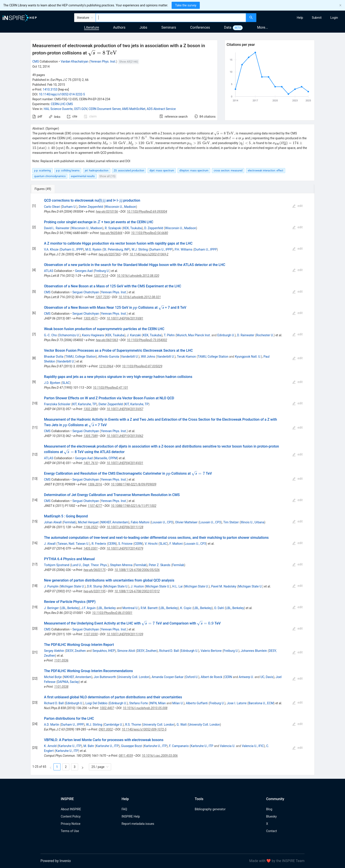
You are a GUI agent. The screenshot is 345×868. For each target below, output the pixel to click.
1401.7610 (91, 463)
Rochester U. (265, 335)
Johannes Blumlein (254, 651)
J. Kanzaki (134, 335)
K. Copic (186, 608)
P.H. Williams (184, 249)
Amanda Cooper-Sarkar (168, 677)
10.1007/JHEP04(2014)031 (125, 463)
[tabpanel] (172, 484)
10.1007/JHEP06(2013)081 (125, 318)
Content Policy (71, 816)
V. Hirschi (151, 544)
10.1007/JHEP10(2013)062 (125, 436)
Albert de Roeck (211, 677)
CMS (36, 61)
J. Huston (137, 586)
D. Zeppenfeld (154, 228)
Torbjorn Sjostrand (57, 565)
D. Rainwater (246, 335)
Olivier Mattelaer (186, 522)
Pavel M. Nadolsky (224, 586)
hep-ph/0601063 (107, 340)
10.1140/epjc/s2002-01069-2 (149, 254)
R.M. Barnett (149, 608)
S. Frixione (126, 544)
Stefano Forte (139, 703)
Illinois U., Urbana (252, 522)
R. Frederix (99, 544)
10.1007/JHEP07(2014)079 (125, 548)
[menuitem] (300, 18)
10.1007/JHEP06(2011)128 (125, 527)
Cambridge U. (113, 725)
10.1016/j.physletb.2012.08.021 (140, 297)
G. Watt (182, 725)
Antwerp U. (246, 677)
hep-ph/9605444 (111, 233)
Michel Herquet (88, 522)
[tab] (45, 189)
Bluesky (271, 816)
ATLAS (49, 271)
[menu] (301, 18)
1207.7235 (103, 297)
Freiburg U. (102, 271)
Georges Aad (84, 271)
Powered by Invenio (56, 861)
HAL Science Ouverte (58, 109)
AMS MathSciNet (134, 109)
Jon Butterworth (105, 677)
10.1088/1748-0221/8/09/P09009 (134, 484)
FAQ (124, 809)
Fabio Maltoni (140, 522)
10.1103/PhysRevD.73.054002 (147, 340)
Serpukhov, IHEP (104, 651)
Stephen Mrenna (121, 565)
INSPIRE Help (131, 816)
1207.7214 (101, 276)
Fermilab (70, 522)
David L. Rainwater (57, 228)
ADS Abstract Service (161, 109)
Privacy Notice (71, 824)
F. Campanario (179, 746)
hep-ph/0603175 (95, 570)
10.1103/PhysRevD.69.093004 (147, 212)
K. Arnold (50, 746)
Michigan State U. (73, 586)
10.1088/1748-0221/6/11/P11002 (134, 506)
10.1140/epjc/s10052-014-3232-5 (62, 94)
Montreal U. (130, 608)
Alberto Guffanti (197, 703)
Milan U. (178, 703)
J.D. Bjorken (52, 383)
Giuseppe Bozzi (132, 746)
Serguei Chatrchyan (86, 292)
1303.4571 (91, 318)
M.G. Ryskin (93, 249)
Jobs (143, 27)
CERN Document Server (105, 109)
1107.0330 (91, 634)
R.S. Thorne (133, 725)
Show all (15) (107, 176)
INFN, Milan (158, 703)
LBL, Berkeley (70, 608)
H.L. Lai (177, 586)
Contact (271, 831)
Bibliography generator (210, 809)
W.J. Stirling (140, 249)
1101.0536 (61, 660)
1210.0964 (106, 366)
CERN (112, 544)
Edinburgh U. (226, 335)
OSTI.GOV (81, 109)
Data (228, 27)
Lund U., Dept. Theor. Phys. (89, 565)
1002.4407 (107, 708)
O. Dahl (219, 608)
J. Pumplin (51, 586)
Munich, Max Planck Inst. (194, 335)
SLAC (66, 383)
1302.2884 (91, 409)
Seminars (169, 27)
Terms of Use (70, 831)
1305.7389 (91, 436)
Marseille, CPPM (106, 458)
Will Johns (148, 357)
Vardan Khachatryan (75, 61)
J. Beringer (51, 608)
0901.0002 (106, 729)
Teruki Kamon (186, 357)
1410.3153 (50, 89)
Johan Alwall (53, 522)
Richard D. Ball (169, 651)
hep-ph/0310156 (107, 212)
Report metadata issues (138, 824)
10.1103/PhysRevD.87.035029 (142, 366)
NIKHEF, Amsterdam (114, 522)
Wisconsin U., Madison (120, 207)
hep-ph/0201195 (94, 591)
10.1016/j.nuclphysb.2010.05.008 (145, 708)
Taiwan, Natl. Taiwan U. (73, 544)
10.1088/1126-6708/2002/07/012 (137, 591)
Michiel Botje (53, 677)
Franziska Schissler (57, 404)
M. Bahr (89, 746)
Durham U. (69, 207)
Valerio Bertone (211, 651)
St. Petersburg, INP (116, 249)
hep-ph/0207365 (110, 254)
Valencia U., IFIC (253, 746)
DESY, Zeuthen (76, 651)
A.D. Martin (52, 725)
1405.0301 (91, 548)
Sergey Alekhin (54, 651)
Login (334, 18)
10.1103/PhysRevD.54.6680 (150, 233)
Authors (119, 27)
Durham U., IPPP (72, 249)
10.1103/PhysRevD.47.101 (110, 388)
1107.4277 (95, 506)
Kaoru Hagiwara (93, 335)
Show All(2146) (129, 62)
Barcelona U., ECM (261, 703)
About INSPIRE (71, 809)
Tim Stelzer (231, 522)
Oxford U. (192, 677)
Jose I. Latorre (237, 703)
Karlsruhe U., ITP (70, 746)
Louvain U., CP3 (162, 522)
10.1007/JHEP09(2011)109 (125, 634)
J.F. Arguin (89, 608)
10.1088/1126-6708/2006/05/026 (137, 570)
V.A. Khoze (51, 249)
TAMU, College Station (81, 357)
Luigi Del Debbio (96, 703)
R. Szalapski (113, 228)
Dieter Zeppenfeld (91, 207)
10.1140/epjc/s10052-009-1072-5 (144, 729)
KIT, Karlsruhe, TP (84, 404)
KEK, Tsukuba (132, 228)
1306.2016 (95, 484)
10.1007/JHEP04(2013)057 (125, 409)
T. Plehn (169, 335)
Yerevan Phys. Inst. (103, 61)
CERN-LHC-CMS (62, 104)
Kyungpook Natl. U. (248, 357)
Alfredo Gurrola (109, 357)
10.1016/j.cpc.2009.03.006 (160, 756)
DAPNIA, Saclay (68, 682)
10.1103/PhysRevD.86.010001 (112, 613)
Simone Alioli (126, 651)
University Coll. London (134, 677)
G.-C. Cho (50, 335)
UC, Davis (267, 677)
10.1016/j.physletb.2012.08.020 (138, 276)
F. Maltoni (176, 544)
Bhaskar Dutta (54, 357)
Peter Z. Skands (160, 565)
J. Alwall (50, 544)
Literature (92, 27)
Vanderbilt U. (130, 357)
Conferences (200, 27)
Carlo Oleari (52, 207)
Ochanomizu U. (69, 335)
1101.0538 (61, 687)
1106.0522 (91, 527)
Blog (269, 809)
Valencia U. (227, 746)
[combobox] (171, 18)
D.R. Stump (95, 586)
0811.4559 (126, 756)
